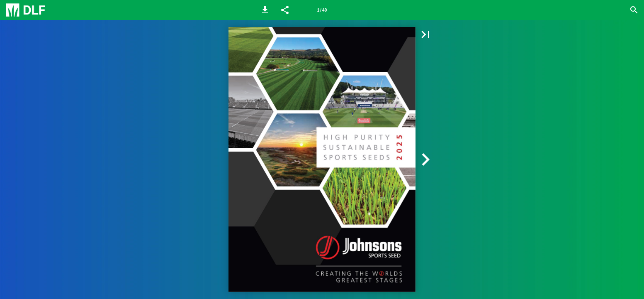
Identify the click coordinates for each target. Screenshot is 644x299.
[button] (265, 10)
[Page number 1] (322, 10)
